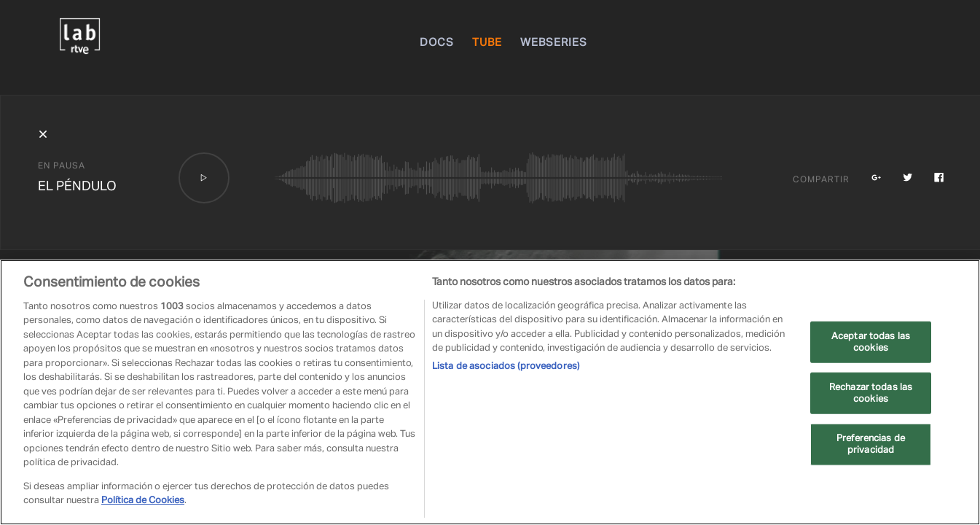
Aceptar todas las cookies (871, 342)
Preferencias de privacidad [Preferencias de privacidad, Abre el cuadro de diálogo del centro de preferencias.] (871, 444)
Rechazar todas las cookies (871, 393)
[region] (490, 392)
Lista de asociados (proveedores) (506, 366)
